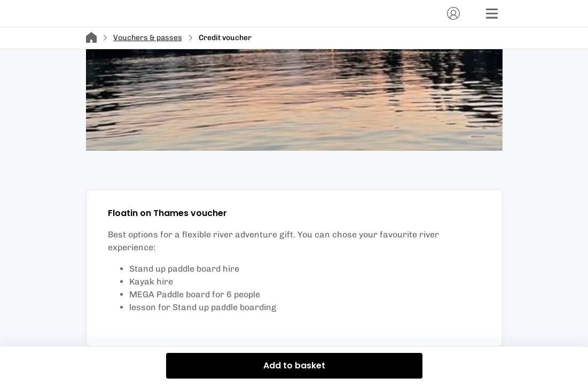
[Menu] (492, 13)
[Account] (453, 13)
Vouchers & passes (148, 38)
